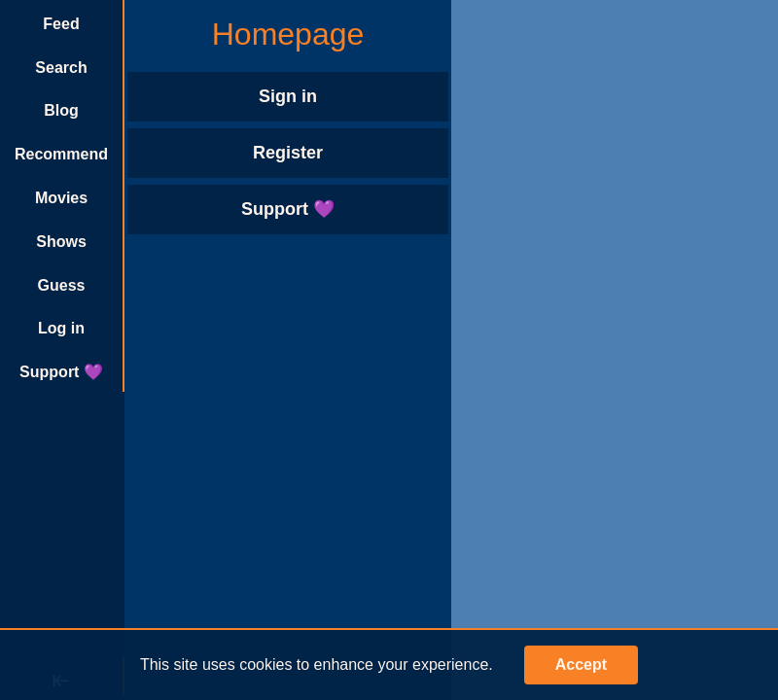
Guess (62, 285)
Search (61, 68)
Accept (581, 665)
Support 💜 (61, 372)
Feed (61, 24)
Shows (61, 242)
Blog (61, 110)
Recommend (61, 154)
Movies (61, 198)
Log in (61, 328)
